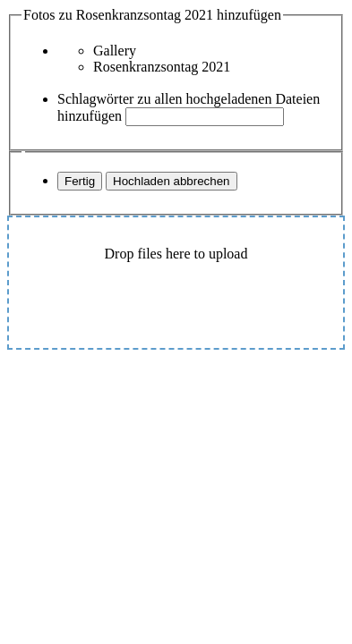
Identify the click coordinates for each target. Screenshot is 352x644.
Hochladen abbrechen (171, 181)
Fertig (80, 181)
